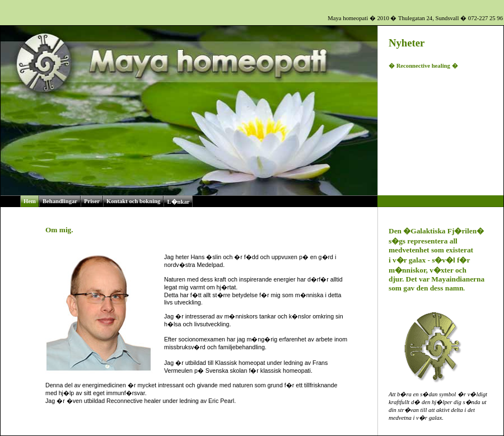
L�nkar (178, 202)
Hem (30, 201)
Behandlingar (60, 201)
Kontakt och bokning (134, 201)
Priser (92, 201)
